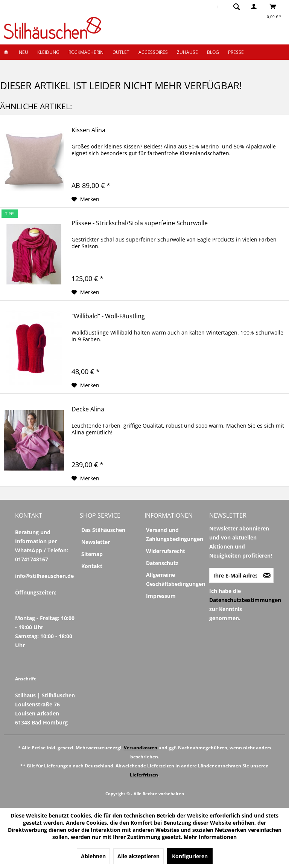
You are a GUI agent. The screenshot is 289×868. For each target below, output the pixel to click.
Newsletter (96, 542)
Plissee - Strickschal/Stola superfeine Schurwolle (140, 223)
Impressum (161, 596)
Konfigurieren (190, 856)
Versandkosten (141, 748)
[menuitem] (234, 6)
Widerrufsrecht (166, 551)
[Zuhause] (187, 52)
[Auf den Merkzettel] (85, 199)
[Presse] (236, 52)
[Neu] (24, 52)
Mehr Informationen (210, 837)
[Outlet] (121, 52)
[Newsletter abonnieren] (267, 575)
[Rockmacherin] (86, 52)
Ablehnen (93, 856)
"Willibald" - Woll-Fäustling (108, 316)
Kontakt (92, 566)
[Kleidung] (48, 52)
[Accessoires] (153, 52)
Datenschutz (162, 563)
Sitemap (92, 554)
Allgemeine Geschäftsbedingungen (176, 579)
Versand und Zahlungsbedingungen (175, 534)
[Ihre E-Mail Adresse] (235, 575)
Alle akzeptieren (138, 856)
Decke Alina (88, 409)
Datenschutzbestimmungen (245, 600)
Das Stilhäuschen (103, 530)
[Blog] (213, 52)
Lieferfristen (144, 775)
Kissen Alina (88, 130)
